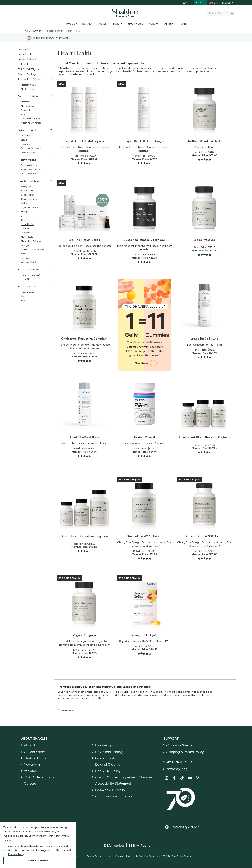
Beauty (117, 24)
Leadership (104, 745)
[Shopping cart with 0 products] (200, 3)
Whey (24, 300)
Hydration (26, 228)
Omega (25, 245)
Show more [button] (66, 710)
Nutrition (88, 24)
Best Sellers (24, 49)
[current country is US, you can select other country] (214, 3)
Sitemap (120, 856)
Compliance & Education (114, 796)
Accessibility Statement (113, 783)
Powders (25, 144)
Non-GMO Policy (108, 771)
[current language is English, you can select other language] (228, 3)
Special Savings (27, 74)
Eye (23, 216)
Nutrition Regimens (31, 119)
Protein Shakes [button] (26, 286)
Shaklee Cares (35, 758)
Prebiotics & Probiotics (32, 249)
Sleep (24, 254)
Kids (23, 114)
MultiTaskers (25, 64)
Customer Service (180, 745)
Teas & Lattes (28, 152)
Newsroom (32, 764)
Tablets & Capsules (31, 148)
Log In (188, 3)
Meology (71, 24)
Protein (103, 24)
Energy (24, 212)
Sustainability (106, 758)
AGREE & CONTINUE (38, 861)
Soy (23, 296)
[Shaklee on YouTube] (190, 778)
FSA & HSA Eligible (28, 69)
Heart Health (28, 224)
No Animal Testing (109, 752)
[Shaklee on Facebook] (174, 778)
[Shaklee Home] (126, 13)
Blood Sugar (27, 191)
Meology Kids (28, 89)
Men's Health (27, 237)
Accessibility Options (185, 827)
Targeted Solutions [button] (29, 181)
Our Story (169, 24)
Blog (177, 769)
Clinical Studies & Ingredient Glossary (124, 777)
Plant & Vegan (28, 292)
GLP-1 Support (29, 174)
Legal (108, 856)
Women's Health (29, 262)
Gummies (26, 136)
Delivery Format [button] (27, 130)
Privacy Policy (94, 856)
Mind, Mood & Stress (31, 241)
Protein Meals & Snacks (33, 169)
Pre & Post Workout (31, 275)
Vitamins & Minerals (31, 123)
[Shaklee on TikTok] (182, 776)
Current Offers (35, 752)
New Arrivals (25, 54)
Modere (153, 24)
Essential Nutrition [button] (28, 96)
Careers (30, 783)
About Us (31, 745)
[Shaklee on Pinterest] (197, 778)
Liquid (24, 140)
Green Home (135, 24)
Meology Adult (28, 85)
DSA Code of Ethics (39, 777)
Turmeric (25, 258)
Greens (25, 220)
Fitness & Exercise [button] (28, 269)
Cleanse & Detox (29, 199)
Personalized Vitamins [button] (31, 79)
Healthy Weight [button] (27, 160)
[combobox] (219, 13)
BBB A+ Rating (140, 845)
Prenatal (25, 110)
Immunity (26, 233)
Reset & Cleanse (29, 165)
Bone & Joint (27, 195)
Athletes (30, 771)
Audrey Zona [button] (62, 38)
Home (25, 31)
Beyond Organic (108, 764)
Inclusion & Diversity (110, 790)
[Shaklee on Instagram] (167, 778)
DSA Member (114, 845)
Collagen (26, 203)
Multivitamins (28, 106)
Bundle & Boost (27, 59)
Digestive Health (29, 207)
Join (183, 24)
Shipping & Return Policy (185, 752)
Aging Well (26, 186)
